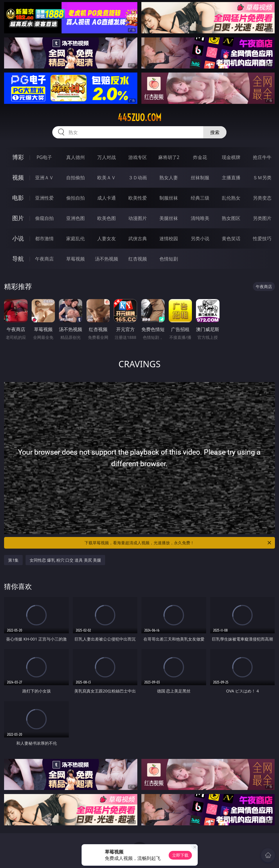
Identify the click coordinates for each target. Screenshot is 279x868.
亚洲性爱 (44, 198)
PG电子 (44, 157)
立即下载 (180, 855)
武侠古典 (138, 238)
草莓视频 (75, 259)
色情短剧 (169, 259)
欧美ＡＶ (107, 178)
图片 (18, 218)
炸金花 (200, 157)
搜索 (215, 132)
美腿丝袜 (169, 218)
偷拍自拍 (75, 198)
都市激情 (44, 238)
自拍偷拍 (75, 178)
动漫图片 (138, 218)
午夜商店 (44, 259)
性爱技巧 (262, 238)
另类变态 (262, 198)
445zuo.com (139, 117)
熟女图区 (231, 218)
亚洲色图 (75, 218)
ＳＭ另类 (262, 178)
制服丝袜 (169, 198)
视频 (18, 177)
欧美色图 (107, 218)
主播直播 (231, 178)
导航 (18, 259)
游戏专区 (138, 157)
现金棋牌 (231, 157)
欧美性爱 (138, 198)
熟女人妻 (169, 178)
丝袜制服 (200, 178)
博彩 (18, 157)
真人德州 (75, 157)
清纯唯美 (200, 218)
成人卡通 (107, 198)
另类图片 (262, 218)
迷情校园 (169, 238)
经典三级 (200, 198)
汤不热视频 (107, 259)
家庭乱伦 (75, 238)
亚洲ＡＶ (44, 178)
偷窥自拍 (44, 218)
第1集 (13, 560)
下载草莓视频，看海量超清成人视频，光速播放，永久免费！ (178, 543)
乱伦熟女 (231, 198)
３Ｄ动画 (138, 178)
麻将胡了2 (169, 157)
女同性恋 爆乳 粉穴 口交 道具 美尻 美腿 (65, 560)
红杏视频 (138, 259)
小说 (18, 238)
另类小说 (200, 238)
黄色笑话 (231, 238)
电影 (18, 198)
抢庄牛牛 (262, 157)
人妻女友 (107, 238)
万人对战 (107, 157)
